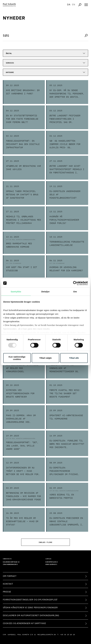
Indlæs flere (45, 542)
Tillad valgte (45, 358)
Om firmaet (10, 576)
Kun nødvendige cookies (17, 358)
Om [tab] (75, 292)
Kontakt (8, 584)
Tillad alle (74, 358)
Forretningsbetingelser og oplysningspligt (30, 600)
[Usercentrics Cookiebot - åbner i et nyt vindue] (75, 283)
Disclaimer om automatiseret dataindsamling (31, 615)
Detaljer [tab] (45, 292)
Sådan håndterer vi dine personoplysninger (30, 608)
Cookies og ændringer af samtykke (24, 623)
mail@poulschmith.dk (47, 635)
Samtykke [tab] (16, 292)
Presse (7, 592)
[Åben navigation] (86, 5)
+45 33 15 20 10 (68, 635)
